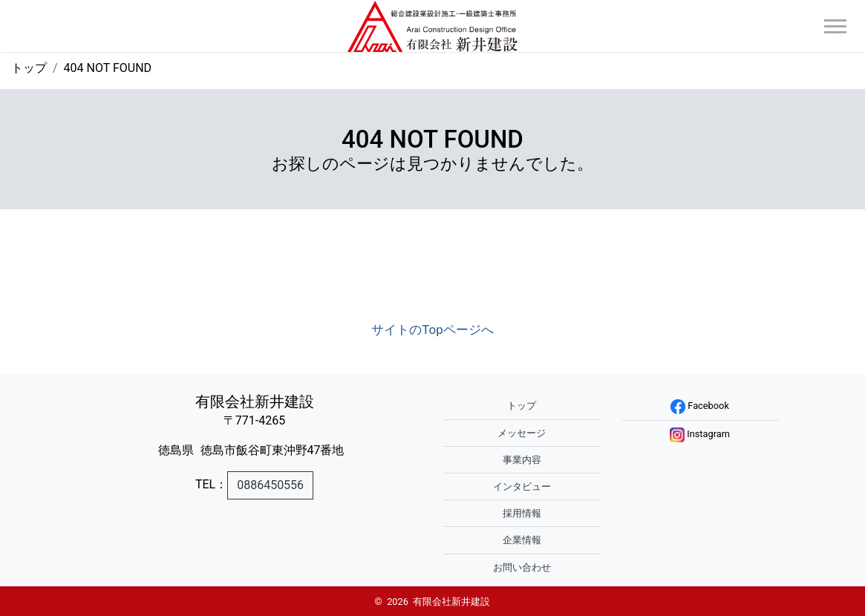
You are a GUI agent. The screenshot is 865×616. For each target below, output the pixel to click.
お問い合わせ (522, 567)
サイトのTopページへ (432, 330)
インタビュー (522, 486)
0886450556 (270, 485)
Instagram (700, 434)
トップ (29, 68)
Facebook (700, 406)
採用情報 (522, 513)
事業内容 (522, 460)
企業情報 (522, 540)
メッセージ (522, 433)
